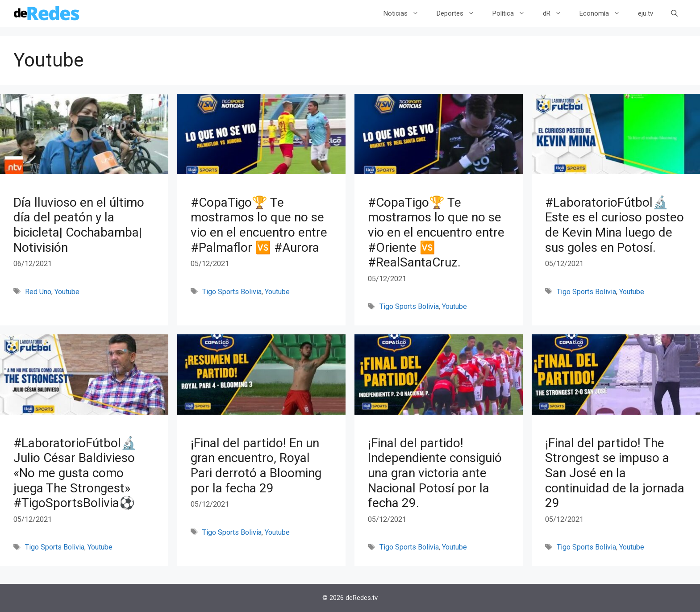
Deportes (460, 13)
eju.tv (646, 13)
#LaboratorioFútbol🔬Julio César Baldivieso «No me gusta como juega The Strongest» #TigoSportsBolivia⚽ (75, 473)
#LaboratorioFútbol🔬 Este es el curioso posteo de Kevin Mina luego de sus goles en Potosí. (615, 225)
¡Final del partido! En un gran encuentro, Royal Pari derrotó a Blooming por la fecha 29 (256, 466)
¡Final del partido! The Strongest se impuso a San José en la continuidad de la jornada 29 (615, 473)
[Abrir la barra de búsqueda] (674, 13)
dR (557, 13)
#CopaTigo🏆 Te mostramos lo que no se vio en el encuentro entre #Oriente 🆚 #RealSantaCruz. (436, 232)
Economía (604, 13)
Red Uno (38, 292)
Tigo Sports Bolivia (232, 292)
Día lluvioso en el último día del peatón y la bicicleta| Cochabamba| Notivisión (79, 225)
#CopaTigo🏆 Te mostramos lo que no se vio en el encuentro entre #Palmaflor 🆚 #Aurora (259, 225)
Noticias (406, 13)
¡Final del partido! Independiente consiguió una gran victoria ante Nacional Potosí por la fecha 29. (435, 473)
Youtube (67, 292)
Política (513, 13)
